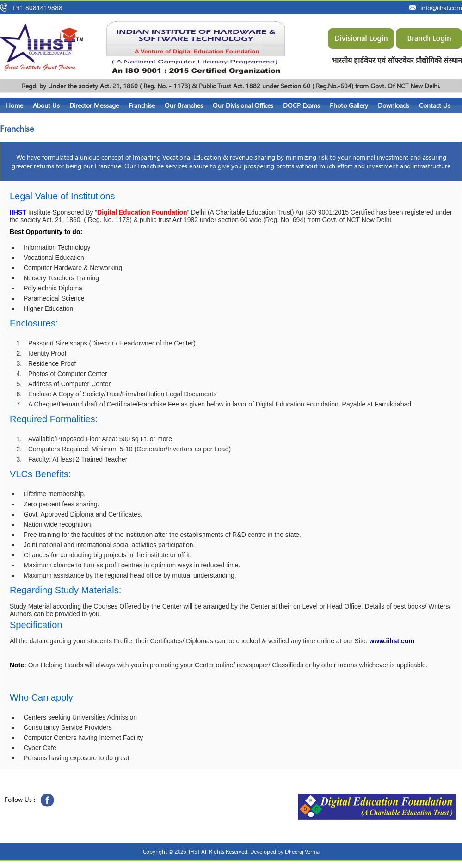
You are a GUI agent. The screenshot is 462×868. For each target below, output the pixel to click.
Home (15, 105)
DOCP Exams (302, 105)
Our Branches (184, 105)
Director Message (94, 105)
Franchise (142, 105)
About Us (46, 105)
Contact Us (435, 105)
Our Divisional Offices (243, 105)
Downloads (394, 105)
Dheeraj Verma (302, 852)
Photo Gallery (349, 105)
